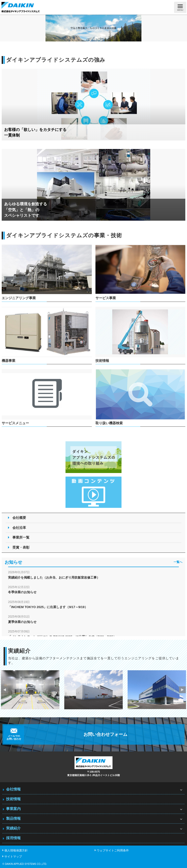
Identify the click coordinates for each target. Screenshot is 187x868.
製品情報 (13, 818)
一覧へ (178, 562)
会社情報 (13, 789)
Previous (5, 690)
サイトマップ (13, 857)
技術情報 (13, 799)
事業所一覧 (21, 537)
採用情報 (13, 838)
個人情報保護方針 (16, 850)
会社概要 (19, 518)
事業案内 (13, 809)
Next (182, 690)
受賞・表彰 (21, 547)
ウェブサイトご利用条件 (113, 850)
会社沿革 (19, 528)
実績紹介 (13, 828)
